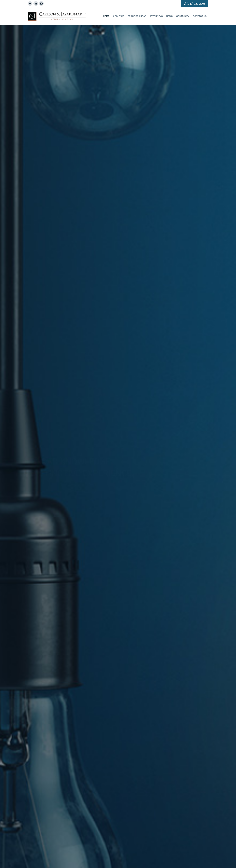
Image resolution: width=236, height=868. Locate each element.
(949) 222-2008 (196, 4)
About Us (119, 16)
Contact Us (200, 16)
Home (106, 16)
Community (183, 16)
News (169, 16)
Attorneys (156, 16)
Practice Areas (137, 16)
